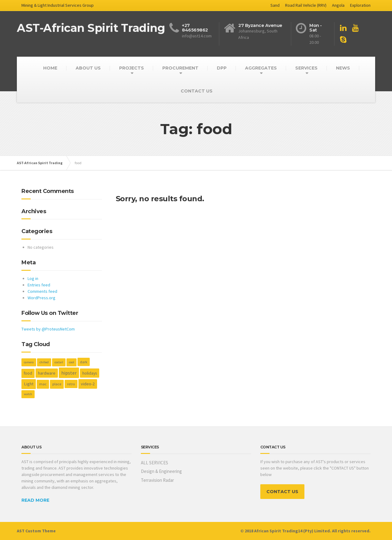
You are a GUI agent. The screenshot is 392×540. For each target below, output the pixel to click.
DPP (222, 68)
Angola (338, 5)
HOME (50, 68)
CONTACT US (197, 91)
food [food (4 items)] (28, 373)
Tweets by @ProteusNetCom (48, 329)
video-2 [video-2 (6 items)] (88, 384)
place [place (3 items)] (57, 384)
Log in (33, 278)
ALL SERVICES (155, 463)
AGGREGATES (261, 68)
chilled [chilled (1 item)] (44, 362)
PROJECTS (132, 68)
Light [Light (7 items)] (29, 384)
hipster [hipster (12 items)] (69, 373)
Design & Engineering (161, 471)
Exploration (360, 5)
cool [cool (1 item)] (72, 362)
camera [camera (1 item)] (29, 362)
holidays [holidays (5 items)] (90, 373)
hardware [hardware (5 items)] (47, 373)
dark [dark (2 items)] (84, 362)
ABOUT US (88, 68)
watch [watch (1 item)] (28, 394)
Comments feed (42, 291)
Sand (275, 5)
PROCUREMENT (180, 68)
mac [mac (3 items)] (43, 384)
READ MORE (35, 500)
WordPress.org (41, 298)
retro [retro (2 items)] (71, 384)
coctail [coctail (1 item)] (59, 362)
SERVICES (306, 68)
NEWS (343, 68)
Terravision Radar (157, 480)
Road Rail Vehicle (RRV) (306, 5)
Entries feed (39, 285)
